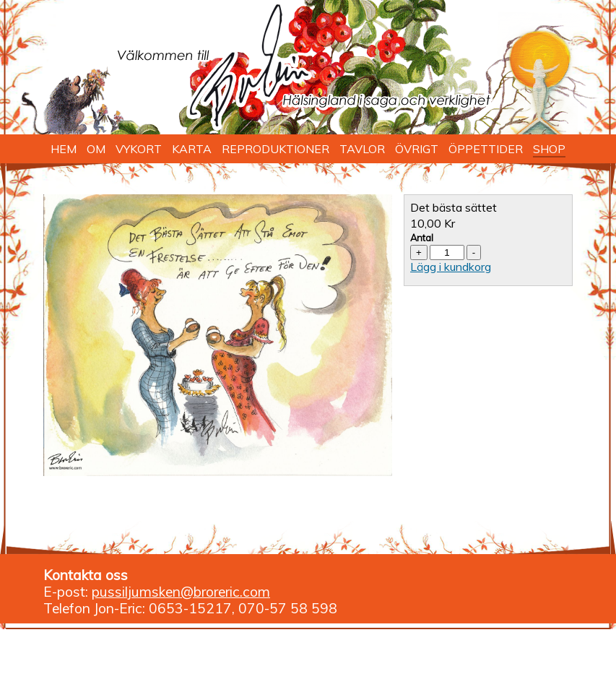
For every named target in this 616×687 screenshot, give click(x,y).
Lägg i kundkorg (451, 267)
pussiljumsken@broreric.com (181, 592)
